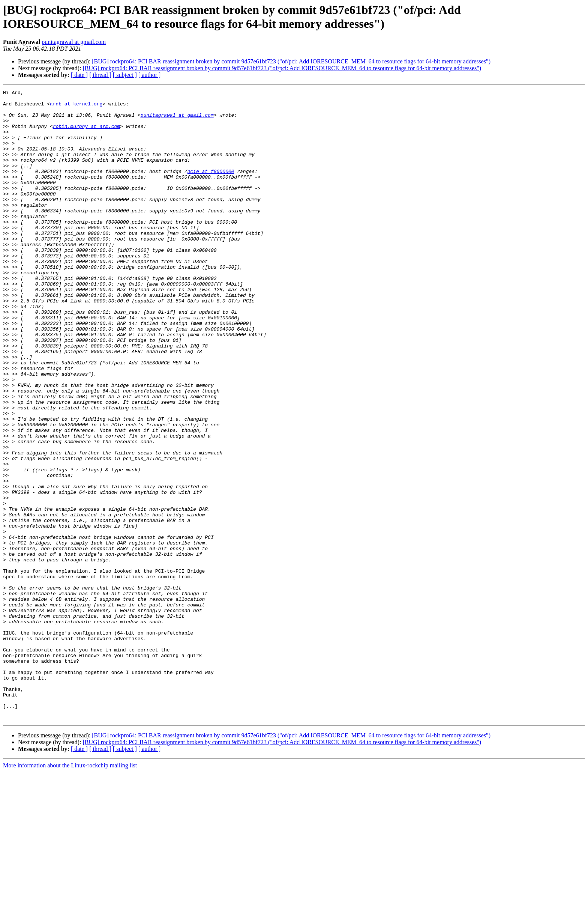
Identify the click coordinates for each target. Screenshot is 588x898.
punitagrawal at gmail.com (74, 42)
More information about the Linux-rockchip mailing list (70, 891)
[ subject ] (125, 75)
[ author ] (150, 75)
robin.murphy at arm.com (86, 134)
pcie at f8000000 (211, 188)
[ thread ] (100, 75)
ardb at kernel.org (76, 107)
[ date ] (79, 75)
